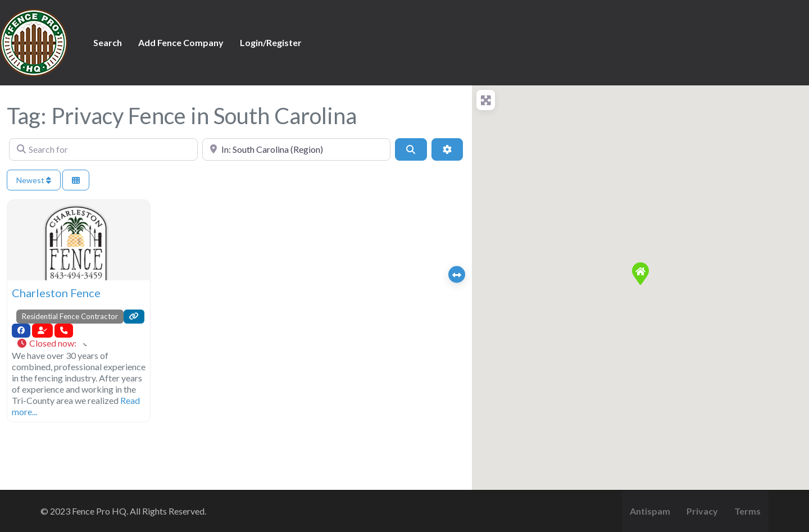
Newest (34, 180)
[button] (51, 344)
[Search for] (103, 149)
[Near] (297, 149)
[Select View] (76, 180)
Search (108, 42)
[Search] (411, 149)
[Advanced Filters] (447, 149)
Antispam (650, 511)
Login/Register (271, 42)
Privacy (702, 511)
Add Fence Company (181, 42)
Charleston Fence (56, 293)
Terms (747, 511)
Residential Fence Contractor (70, 316)
